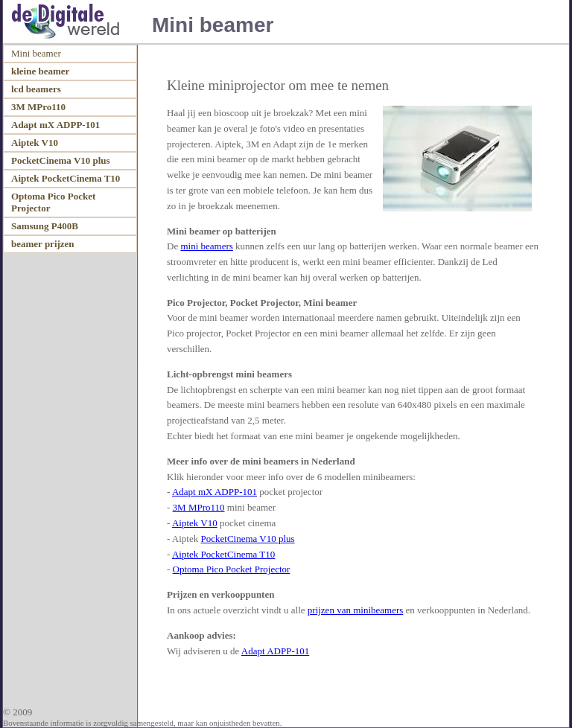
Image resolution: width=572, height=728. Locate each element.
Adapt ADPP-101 (275, 651)
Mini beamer (36, 53)
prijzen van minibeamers (356, 610)
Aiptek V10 (195, 523)
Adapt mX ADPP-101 (214, 492)
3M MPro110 (199, 507)
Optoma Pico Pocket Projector (232, 569)
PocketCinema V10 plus (248, 539)
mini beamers (206, 246)
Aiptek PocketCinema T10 (223, 554)
